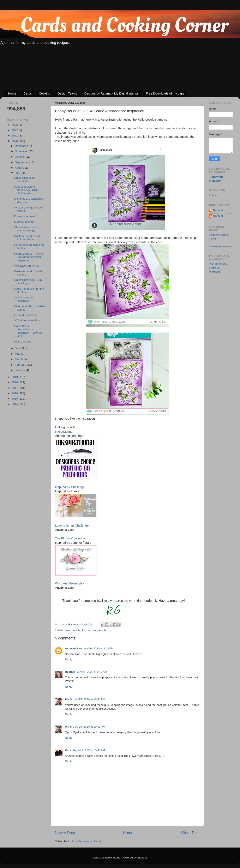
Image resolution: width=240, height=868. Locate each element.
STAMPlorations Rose (28, 320)
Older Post (190, 833)
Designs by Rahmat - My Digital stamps (112, 93)
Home (12, 93)
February (21, 365)
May (18, 354)
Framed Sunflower (26, 315)
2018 (15, 382)
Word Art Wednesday (70, 583)
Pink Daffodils (23, 342)
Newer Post (65, 833)
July (18, 173)
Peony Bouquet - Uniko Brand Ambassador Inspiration (29, 257)
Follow (213, 195)
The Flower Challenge (70, 538)
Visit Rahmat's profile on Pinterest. (218, 268)
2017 (15, 388)
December (22, 146)
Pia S (68, 699)
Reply (69, 659)
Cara (68, 750)
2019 (15, 377)
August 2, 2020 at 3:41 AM (89, 750)
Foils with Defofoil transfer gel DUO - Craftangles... (27, 190)
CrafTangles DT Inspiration (24, 299)
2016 (15, 393)
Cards (28, 93)
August (20, 168)
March (19, 359)
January (20, 370)
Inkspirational (64, 432)
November (22, 151)
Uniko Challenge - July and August (28, 282)
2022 (15, 130)
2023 (15, 125)
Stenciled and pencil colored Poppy (27, 229)
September (22, 162)
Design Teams (67, 93)
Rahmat (218, 210)
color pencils (73, 630)
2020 (15, 141)
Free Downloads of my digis (165, 93)
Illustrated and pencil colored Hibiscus (27, 238)
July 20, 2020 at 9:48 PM (98, 648)
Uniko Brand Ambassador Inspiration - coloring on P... (28, 331)
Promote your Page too (221, 247)
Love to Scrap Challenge (72, 526)
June (18, 348)
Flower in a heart (25, 216)
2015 (15, 399)
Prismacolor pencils (94, 630)
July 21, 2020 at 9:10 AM (92, 672)
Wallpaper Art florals (27, 266)
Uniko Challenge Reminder (25, 179)
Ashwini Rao (73, 648)
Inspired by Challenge (70, 487)
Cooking (45, 93)
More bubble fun (24, 222)
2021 (15, 136)
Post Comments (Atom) (86, 841)
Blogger (142, 858)
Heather (70, 672)
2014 (15, 404)
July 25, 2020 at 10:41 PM (89, 699)
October (20, 157)
